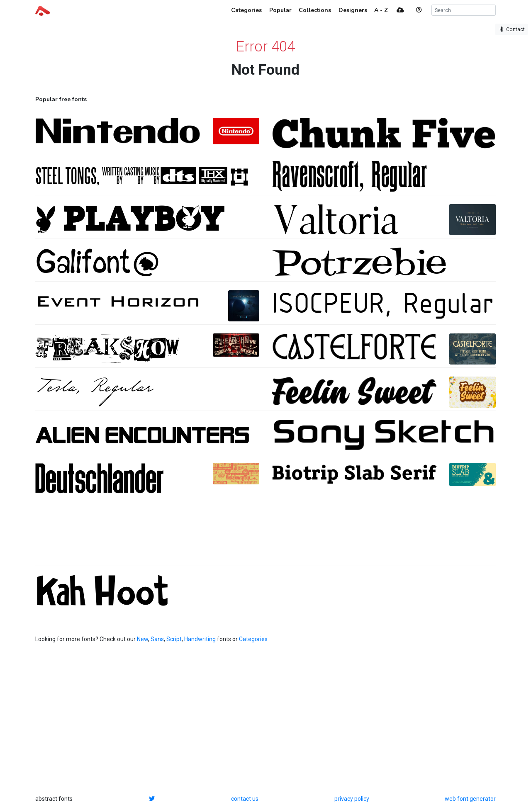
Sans (157, 639)
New (142, 639)
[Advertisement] (265, 536)
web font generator (470, 799)
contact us (245, 799)
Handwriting (200, 639)
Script (174, 639)
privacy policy (352, 799)
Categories (253, 639)
